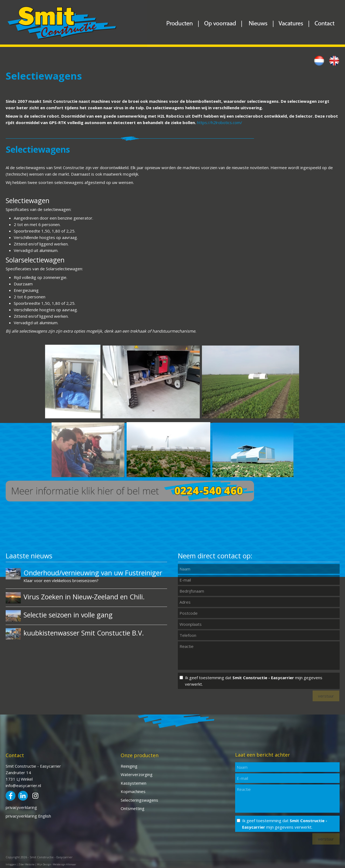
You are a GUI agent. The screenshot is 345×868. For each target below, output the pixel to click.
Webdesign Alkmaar (65, 864)
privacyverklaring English (28, 816)
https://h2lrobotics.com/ (220, 122)
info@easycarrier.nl (23, 785)
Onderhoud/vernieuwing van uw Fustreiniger (93, 573)
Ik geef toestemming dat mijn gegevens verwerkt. (254, 681)
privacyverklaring (21, 807)
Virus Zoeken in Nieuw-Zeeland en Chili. (84, 597)
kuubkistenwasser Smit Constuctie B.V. (84, 633)
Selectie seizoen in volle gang (68, 615)
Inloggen (11, 864)
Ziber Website (26, 864)
